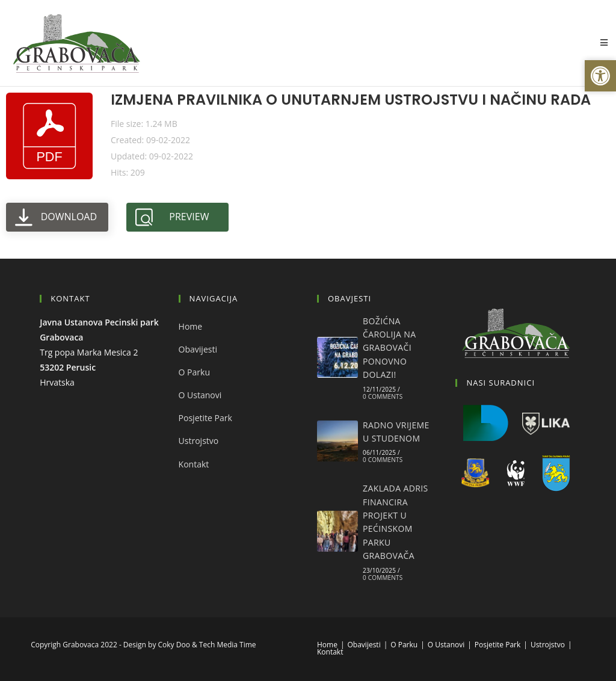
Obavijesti (198, 349)
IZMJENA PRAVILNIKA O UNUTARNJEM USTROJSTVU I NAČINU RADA (351, 100)
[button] (600, 76)
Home (191, 326)
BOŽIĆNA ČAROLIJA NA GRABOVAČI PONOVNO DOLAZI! (389, 348)
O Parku (194, 372)
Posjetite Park (205, 418)
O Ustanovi (200, 395)
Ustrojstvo (199, 441)
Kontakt (194, 464)
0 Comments (383, 396)
